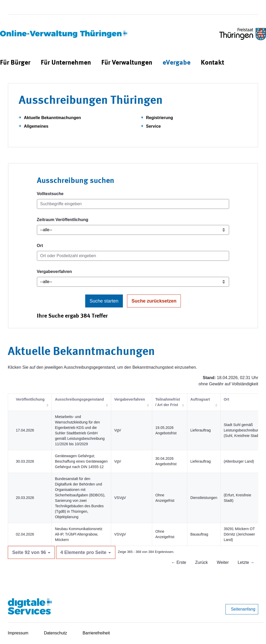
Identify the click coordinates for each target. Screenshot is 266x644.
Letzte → (246, 562)
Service (153, 126)
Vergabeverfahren (54, 272)
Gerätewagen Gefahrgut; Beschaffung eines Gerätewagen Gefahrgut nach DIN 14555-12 (81, 461)
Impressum (18, 633)
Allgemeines (36, 126)
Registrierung (159, 118)
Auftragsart (200, 399)
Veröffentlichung (30, 399)
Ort (40, 246)
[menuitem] (15, 63)
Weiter (223, 562)
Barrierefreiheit (96, 633)
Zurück (201, 562)
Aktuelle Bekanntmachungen (52, 118)
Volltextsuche (50, 194)
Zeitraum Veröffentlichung (63, 220)
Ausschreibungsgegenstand (79, 399)
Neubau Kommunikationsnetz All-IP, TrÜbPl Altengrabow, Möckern (79, 534)
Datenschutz (55, 633)
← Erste (179, 562)
